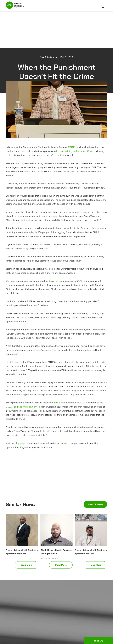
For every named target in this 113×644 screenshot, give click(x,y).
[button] (103, 7)
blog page (20, 443)
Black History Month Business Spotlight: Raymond (22, 552)
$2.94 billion (59, 403)
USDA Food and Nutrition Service (23, 407)
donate (64, 443)
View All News (95, 504)
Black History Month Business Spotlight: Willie (56, 552)
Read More (26, 565)
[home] (15, 6)
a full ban (58, 281)
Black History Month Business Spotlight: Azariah (91, 552)
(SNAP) (72, 147)
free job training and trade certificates (75, 151)
